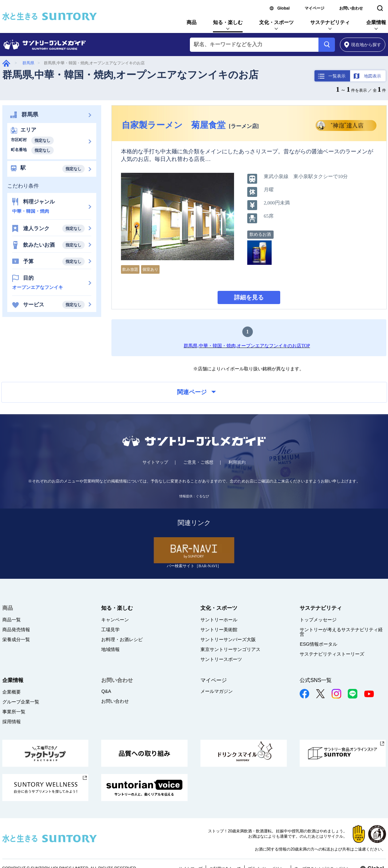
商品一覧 (12, 620)
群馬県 (28, 63)
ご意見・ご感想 (198, 462)
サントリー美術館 (219, 630)
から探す (363, 45)
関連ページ (196, 392)
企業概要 (12, 692)
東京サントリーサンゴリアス (230, 649)
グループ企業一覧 (21, 702)
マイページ (314, 8)
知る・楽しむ (228, 22)
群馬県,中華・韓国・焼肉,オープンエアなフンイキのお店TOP (247, 346)
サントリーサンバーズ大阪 (228, 639)
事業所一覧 (14, 712)
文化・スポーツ (276, 22)
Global (283, 8)
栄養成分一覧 (16, 639)
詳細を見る (249, 297)
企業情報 (376, 22)
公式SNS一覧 (316, 680)
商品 (192, 22)
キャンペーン (115, 620)
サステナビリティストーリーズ (332, 654)
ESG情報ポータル (318, 644)
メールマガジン (217, 691)
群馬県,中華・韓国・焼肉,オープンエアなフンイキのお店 (130, 75)
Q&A (106, 691)
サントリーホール (219, 620)
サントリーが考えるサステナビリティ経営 (341, 632)
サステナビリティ (330, 22)
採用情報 (12, 722)
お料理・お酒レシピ (122, 639)
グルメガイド (6, 63)
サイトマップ (155, 462)
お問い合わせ (351, 8)
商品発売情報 (16, 630)
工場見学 (110, 630)
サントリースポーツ (221, 659)
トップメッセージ (318, 620)
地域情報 (110, 649)
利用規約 (237, 462)
